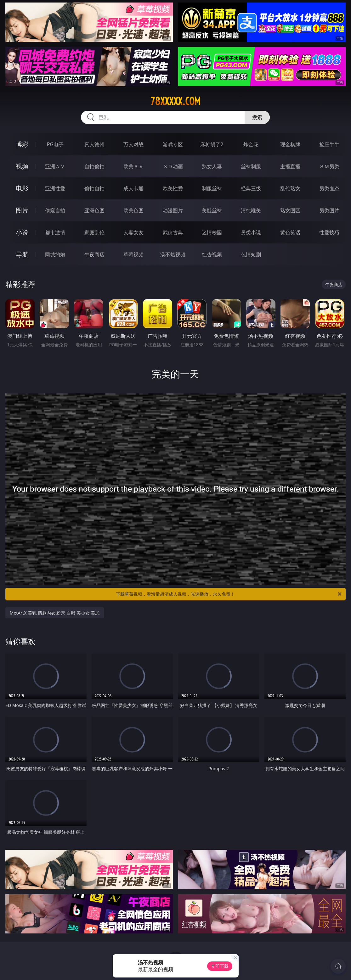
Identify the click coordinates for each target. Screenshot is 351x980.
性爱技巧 (329, 232)
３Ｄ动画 (173, 166)
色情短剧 (251, 254)
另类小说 (251, 232)
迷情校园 (212, 232)
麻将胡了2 (212, 144)
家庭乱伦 (94, 232)
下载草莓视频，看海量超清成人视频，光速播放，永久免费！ (229, 594)
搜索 (257, 117)
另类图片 (329, 210)
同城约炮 (55, 254)
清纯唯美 (251, 210)
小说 (22, 232)
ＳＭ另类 (329, 166)
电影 (22, 188)
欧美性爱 (173, 188)
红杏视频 (212, 254)
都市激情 (55, 232)
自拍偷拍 (94, 166)
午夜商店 (94, 254)
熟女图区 (290, 210)
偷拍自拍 (94, 188)
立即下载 (220, 966)
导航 (22, 254)
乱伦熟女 (290, 188)
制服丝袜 (212, 188)
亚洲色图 (94, 210)
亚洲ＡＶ (55, 166)
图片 (22, 210)
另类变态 (329, 188)
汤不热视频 (173, 254)
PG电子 (55, 144)
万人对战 (133, 144)
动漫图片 (173, 210)
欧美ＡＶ (133, 166)
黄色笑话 (290, 232)
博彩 (22, 144)
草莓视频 (133, 254)
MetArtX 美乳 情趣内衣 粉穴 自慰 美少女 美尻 (55, 613)
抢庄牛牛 (329, 144)
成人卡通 (133, 188)
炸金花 (251, 144)
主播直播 (290, 166)
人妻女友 (133, 232)
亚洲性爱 (55, 188)
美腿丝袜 (212, 210)
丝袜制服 (251, 166)
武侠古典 (173, 232)
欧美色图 (133, 210)
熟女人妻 (212, 166)
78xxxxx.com (175, 101)
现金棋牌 (290, 144)
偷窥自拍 (55, 210)
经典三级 (251, 188)
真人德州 (94, 144)
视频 (22, 166)
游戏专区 (173, 144)
